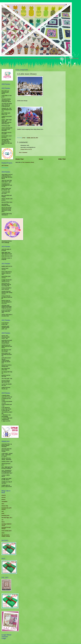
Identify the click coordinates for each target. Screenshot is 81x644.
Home (41, 159)
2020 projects (5, 168)
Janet (3, 513)
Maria (3, 522)
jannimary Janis (5, 515)
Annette (4, 495)
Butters (3, 499)
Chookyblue (4, 501)
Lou (2, 520)
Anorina (4, 497)
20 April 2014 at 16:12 (26, 149)
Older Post (62, 159)
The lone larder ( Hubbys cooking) (6, 536)
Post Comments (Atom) (28, 162)
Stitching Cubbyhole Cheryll (6, 525)
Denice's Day (5, 506)
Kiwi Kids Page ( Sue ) (7, 518)
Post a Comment (23, 152)
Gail (3, 511)
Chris (3, 504)
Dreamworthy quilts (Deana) (7, 509)
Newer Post (19, 159)
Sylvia (3, 533)
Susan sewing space (7, 531)
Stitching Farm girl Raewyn (6, 528)
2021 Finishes (5, 166)
